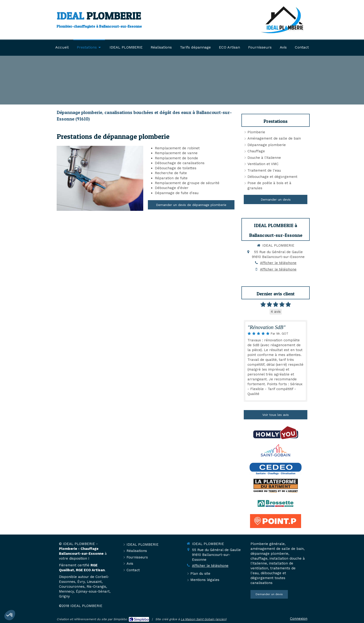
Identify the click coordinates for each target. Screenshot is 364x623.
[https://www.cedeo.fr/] (276, 468)
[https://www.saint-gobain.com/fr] (276, 450)
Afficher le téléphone (278, 263)
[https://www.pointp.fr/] (276, 521)
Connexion (299, 619)
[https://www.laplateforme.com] (276, 486)
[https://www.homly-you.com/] (276, 433)
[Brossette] (276, 503)
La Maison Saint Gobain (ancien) (204, 619)
